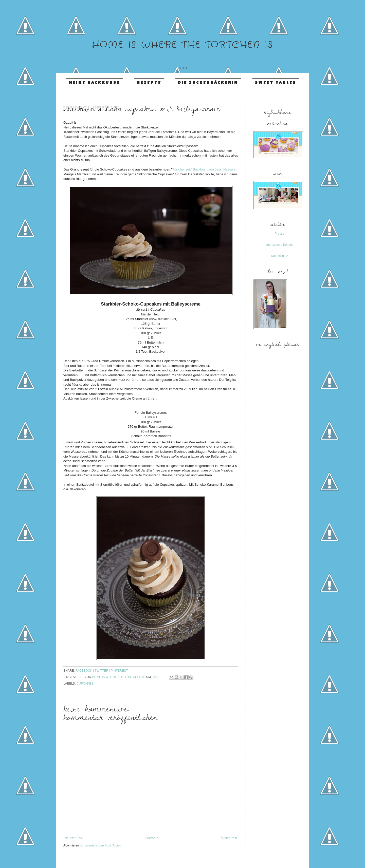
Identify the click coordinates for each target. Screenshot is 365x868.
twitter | (103, 671)
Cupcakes (85, 684)
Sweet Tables (276, 83)
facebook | (85, 671)
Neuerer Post (74, 838)
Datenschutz (279, 256)
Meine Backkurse (94, 83)
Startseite (152, 838)
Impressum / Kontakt (279, 245)
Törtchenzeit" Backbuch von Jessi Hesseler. (205, 169)
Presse (279, 234)
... (182, 60)
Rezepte (149, 83)
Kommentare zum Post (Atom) (100, 845)
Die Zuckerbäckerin (208, 83)
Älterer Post (229, 838)
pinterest (119, 671)
